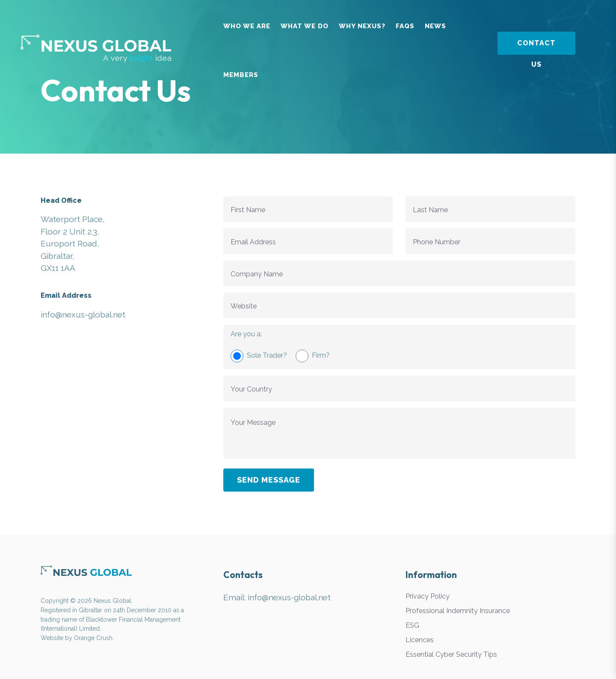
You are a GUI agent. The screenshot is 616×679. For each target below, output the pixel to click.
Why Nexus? (362, 26)
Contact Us (536, 47)
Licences (420, 640)
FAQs (405, 26)
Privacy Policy (428, 596)
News (435, 26)
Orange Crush (93, 638)
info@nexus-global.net (290, 597)
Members (241, 75)
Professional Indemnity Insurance (458, 611)
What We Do (305, 26)
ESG (412, 625)
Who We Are (247, 26)
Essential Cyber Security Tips (451, 654)
